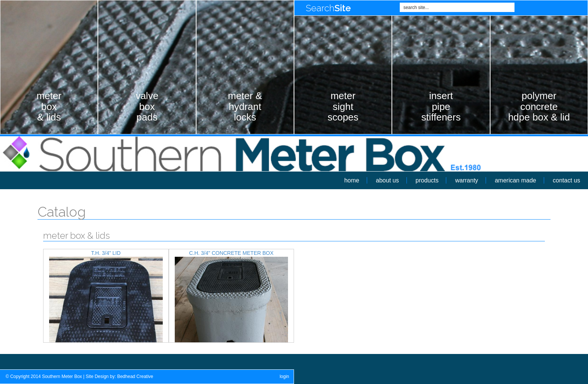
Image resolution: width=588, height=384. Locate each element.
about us (387, 180)
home (352, 180)
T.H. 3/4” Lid (106, 253)
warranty (467, 180)
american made (515, 180)
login (284, 376)
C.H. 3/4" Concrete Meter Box (231, 253)
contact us (566, 180)
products (427, 180)
